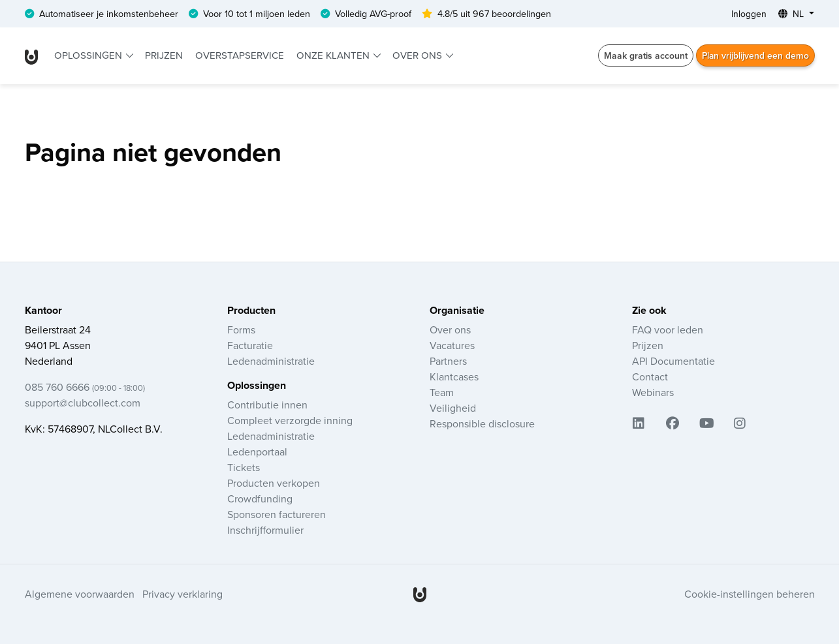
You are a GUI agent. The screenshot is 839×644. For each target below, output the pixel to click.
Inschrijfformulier (265, 530)
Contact (650, 376)
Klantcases (454, 376)
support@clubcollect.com (83, 403)
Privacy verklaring (182, 594)
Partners (448, 361)
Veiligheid (453, 408)
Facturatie (250, 345)
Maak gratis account (644, 55)
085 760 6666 (85, 387)
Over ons (419, 55)
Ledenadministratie (271, 361)
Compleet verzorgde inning (290, 420)
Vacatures (452, 345)
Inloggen (749, 14)
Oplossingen (89, 55)
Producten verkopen (274, 483)
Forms (241, 330)
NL (792, 14)
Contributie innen (267, 405)
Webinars (653, 392)
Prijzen (164, 55)
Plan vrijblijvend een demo (755, 55)
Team (442, 392)
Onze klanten (334, 55)
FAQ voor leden (668, 330)
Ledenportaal (257, 452)
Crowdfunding (260, 498)
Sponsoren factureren (277, 514)
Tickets (244, 467)
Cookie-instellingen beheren (750, 594)
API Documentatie (673, 361)
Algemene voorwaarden (80, 594)
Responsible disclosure (482, 423)
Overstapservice (240, 55)
